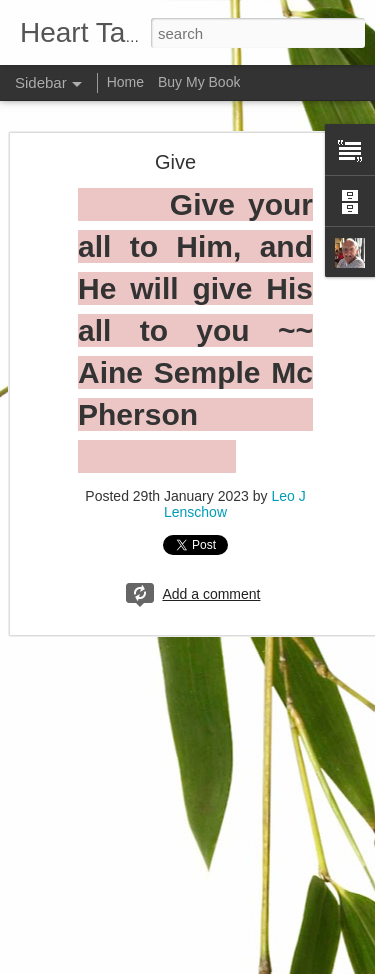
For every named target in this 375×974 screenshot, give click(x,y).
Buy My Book (199, 82)
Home (125, 82)
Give (175, 162)
